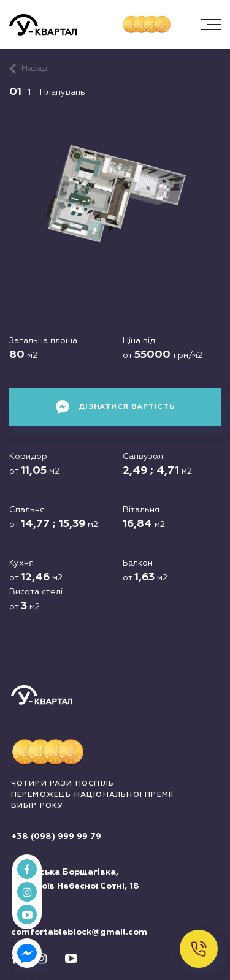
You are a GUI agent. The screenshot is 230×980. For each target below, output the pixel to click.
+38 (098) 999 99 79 (56, 837)
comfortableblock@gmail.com (79, 932)
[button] (211, 25)
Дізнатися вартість (115, 407)
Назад (34, 69)
